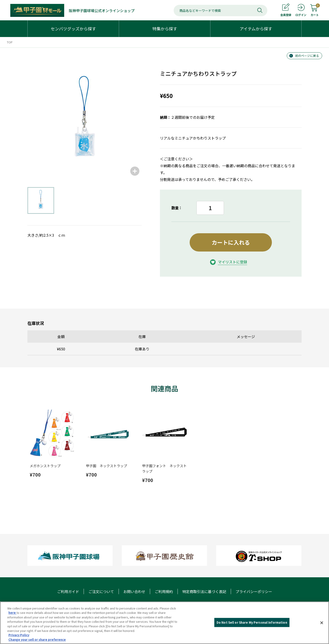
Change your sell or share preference (37, 640)
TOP (10, 42)
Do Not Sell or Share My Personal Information (252, 623)
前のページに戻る (307, 56)
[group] (85, 121)
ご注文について (101, 591)
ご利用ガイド (68, 591)
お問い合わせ (134, 591)
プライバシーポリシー (254, 591)
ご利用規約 (164, 591)
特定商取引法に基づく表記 (204, 591)
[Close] (322, 623)
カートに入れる (231, 242)
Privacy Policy (19, 635)
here (12, 613)
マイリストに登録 (233, 262)
